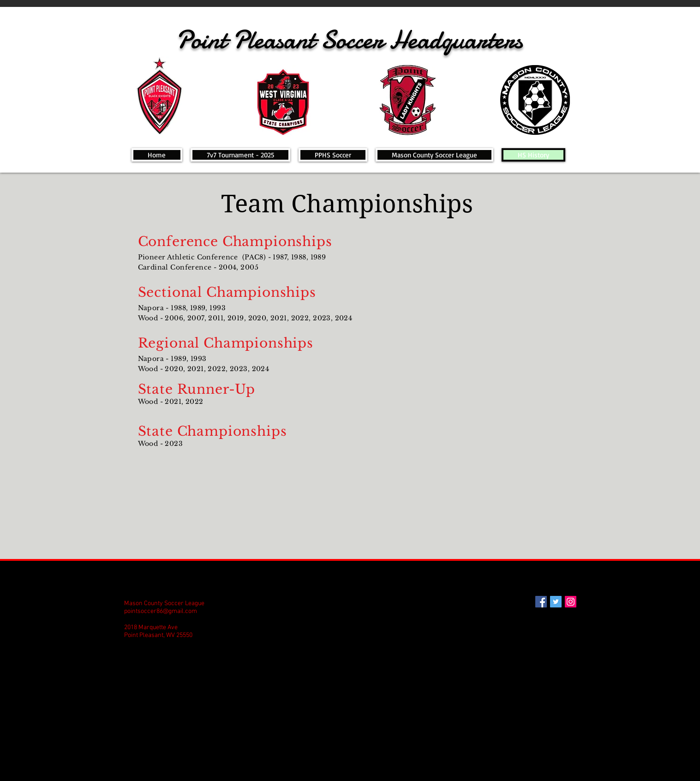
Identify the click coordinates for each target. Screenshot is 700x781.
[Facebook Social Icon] (541, 602)
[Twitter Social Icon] (556, 602)
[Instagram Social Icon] (571, 602)
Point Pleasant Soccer (283, 39)
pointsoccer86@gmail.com (161, 611)
